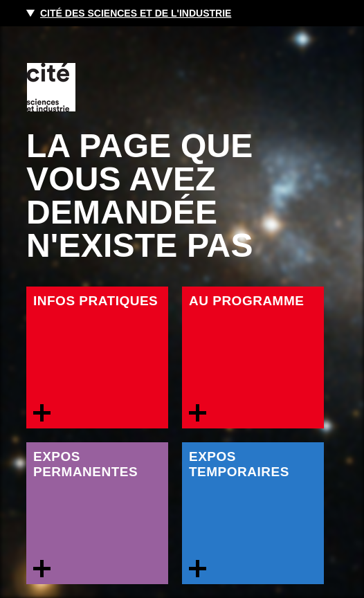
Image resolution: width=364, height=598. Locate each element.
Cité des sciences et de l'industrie (136, 13)
